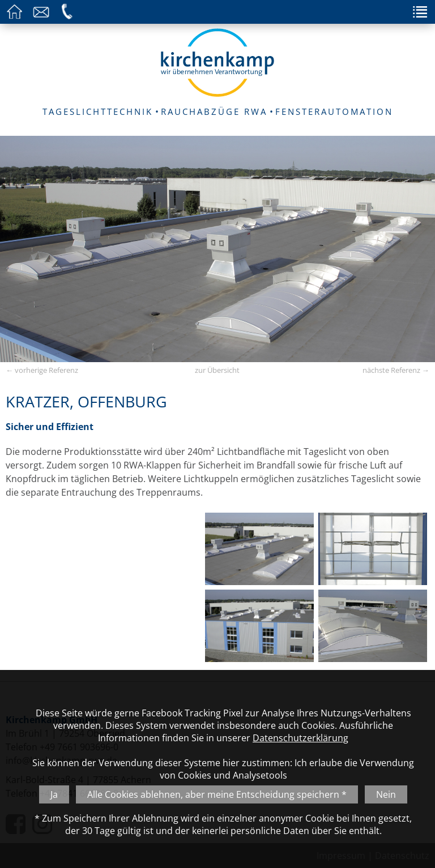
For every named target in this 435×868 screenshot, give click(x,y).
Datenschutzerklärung (300, 738)
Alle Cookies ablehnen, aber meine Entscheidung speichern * (217, 794)
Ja (54, 794)
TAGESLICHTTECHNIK (98, 111)
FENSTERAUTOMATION (334, 111)
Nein (386, 794)
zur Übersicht (217, 370)
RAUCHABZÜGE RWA (214, 111)
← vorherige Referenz (42, 370)
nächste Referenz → (396, 370)
